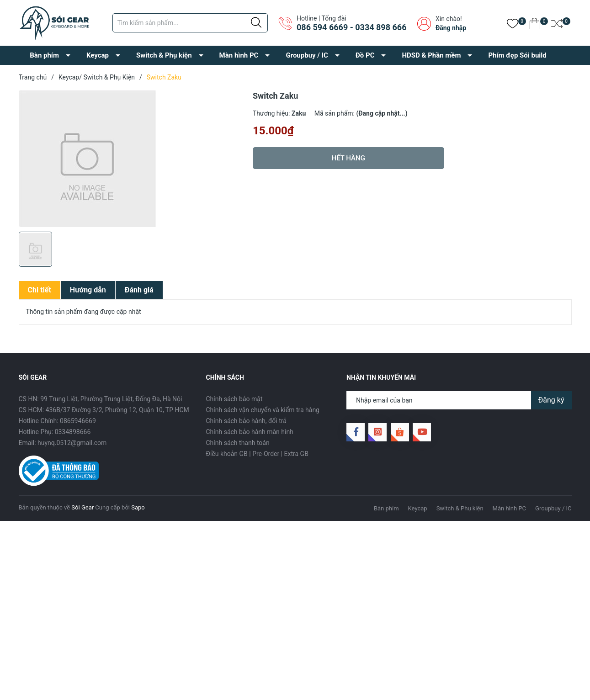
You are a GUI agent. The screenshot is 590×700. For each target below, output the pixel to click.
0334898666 (73, 432)
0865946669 (78, 421)
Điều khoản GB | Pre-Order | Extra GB (257, 454)
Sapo (138, 507)
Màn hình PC (239, 55)
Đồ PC (365, 55)
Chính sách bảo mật (234, 399)
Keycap (98, 55)
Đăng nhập (451, 28)
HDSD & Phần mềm (431, 55)
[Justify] (256, 23)
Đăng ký (551, 400)
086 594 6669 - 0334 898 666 (351, 27)
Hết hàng (348, 158)
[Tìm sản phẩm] (190, 23)
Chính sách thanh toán (238, 443)
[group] (131, 159)
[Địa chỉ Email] (459, 400)
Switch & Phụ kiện (164, 55)
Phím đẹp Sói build (517, 55)
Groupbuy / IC (307, 55)
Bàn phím (44, 55)
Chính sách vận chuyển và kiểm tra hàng (263, 410)
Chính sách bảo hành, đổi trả (246, 421)
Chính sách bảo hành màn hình (250, 432)
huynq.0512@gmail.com (72, 443)
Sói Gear (82, 507)
